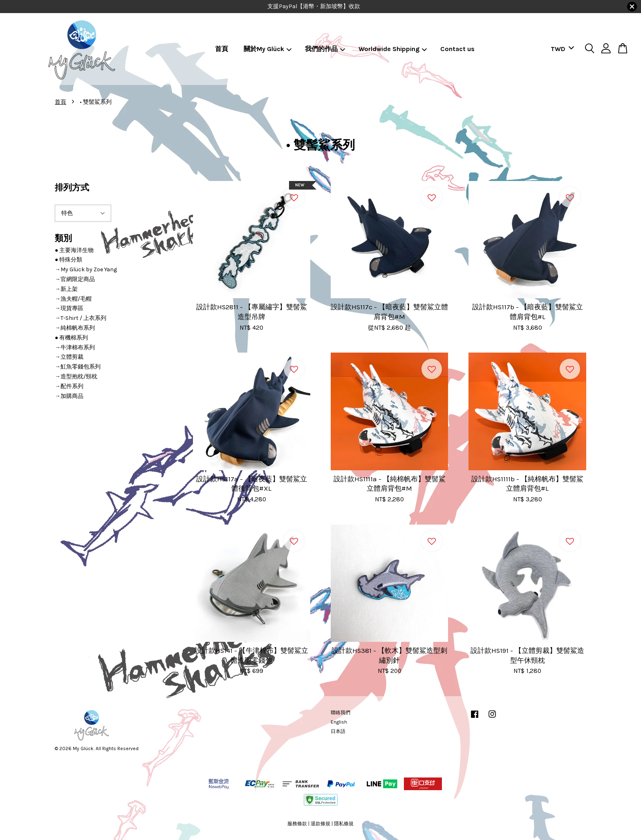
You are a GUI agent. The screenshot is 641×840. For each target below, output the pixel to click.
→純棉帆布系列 (75, 328)
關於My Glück (268, 49)
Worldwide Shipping (393, 49)
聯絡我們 (341, 713)
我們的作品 (325, 49)
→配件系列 (69, 386)
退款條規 (320, 824)
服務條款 (297, 824)
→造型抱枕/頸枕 (76, 376)
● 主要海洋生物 (74, 250)
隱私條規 (344, 824)
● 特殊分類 (68, 260)
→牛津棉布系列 (75, 347)
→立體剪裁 (69, 357)
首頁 (222, 49)
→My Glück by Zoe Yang (86, 269)
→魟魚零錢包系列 (78, 367)
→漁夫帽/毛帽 (73, 299)
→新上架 (66, 289)
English (339, 722)
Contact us (457, 49)
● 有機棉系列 (71, 338)
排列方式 (72, 188)
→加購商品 (69, 396)
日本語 (338, 731)
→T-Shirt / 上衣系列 (81, 318)
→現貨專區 (69, 308)
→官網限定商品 (75, 279)
